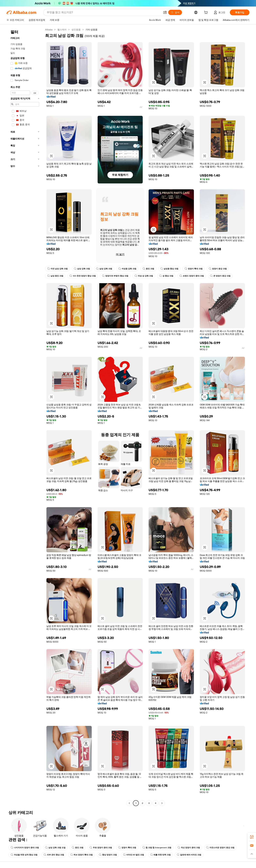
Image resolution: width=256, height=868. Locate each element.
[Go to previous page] (129, 803)
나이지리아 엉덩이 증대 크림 (25, 848)
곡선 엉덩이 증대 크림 (189, 848)
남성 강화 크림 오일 (55, 848)
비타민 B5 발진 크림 (134, 855)
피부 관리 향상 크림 (54, 855)
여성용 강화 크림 (127, 269)
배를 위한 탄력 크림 (160, 855)
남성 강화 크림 (82, 269)
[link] (252, 837)
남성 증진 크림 (55, 276)
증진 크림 (148, 269)
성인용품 (76, 30)
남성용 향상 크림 (169, 269)
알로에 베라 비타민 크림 (189, 855)
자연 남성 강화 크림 (57, 269)
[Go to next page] (162, 803)
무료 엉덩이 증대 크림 (101, 848)
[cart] (206, 13)
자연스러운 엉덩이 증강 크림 (220, 848)
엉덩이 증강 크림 (218, 269)
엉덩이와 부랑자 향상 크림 (115, 276)
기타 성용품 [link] (91, 30)
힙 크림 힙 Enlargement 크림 (157, 848)
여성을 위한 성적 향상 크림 (24, 855)
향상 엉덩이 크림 (108, 855)
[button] (165, 12)
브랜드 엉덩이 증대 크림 (192, 276)
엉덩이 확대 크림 (194, 269)
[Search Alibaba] (104, 12)
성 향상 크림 (166, 276)
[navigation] (25, 417)
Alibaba (49, 30)
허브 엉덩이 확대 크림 (81, 855)
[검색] (175, 12)
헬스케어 (62, 30)
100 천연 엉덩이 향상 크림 (83, 276)
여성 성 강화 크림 (144, 276)
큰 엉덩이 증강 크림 (220, 276)
